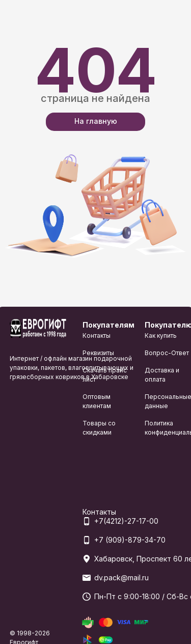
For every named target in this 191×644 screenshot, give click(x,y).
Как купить (161, 336)
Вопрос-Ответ (167, 353)
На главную (96, 121)
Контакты (97, 336)
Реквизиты (98, 353)
